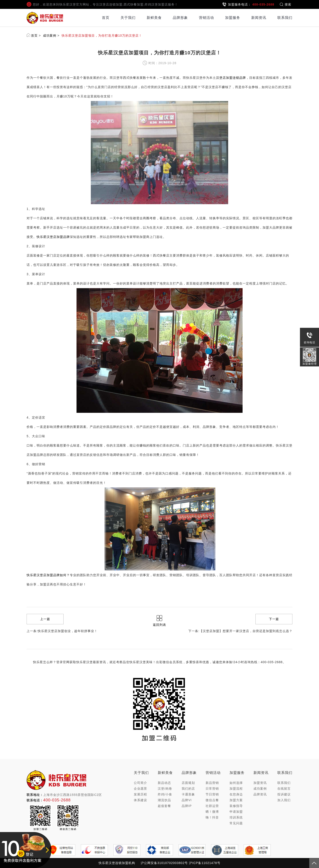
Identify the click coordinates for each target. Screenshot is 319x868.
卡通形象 (188, 794)
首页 (106, 18)
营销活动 (206, 18)
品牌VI (187, 800)
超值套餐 (164, 806)
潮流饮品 (164, 800)
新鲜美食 (154, 18)
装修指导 (236, 806)
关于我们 (128, 18)
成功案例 (50, 36)
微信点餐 (212, 800)
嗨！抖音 (212, 817)
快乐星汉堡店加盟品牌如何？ (48, 575)
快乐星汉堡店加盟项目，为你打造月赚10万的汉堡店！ (102, 36)
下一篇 (274, 619)
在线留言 (284, 789)
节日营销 (212, 794)
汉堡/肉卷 (165, 789)
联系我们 (285, 18)
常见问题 (236, 823)
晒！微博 (212, 812)
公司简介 (140, 783)
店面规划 (188, 783)
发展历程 (140, 794)
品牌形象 (180, 18)
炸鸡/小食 (165, 794)
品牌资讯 (260, 794)
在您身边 (236, 794)
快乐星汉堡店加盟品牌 (53, 237)
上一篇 (45, 619)
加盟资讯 (260, 783)
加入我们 (284, 800)
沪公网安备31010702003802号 (164, 863)
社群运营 (212, 806)
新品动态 (164, 783)
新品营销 (212, 783)
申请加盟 (236, 812)
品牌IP (187, 806)
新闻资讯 (259, 18)
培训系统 (236, 817)
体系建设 (140, 800)
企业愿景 (140, 789)
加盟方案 (236, 800)
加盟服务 (233, 18)
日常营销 (212, 789)
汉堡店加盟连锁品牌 (231, 78)
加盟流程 (236, 789)
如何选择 (236, 783)
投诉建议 (284, 794)
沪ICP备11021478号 (205, 863)
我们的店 (188, 789)
